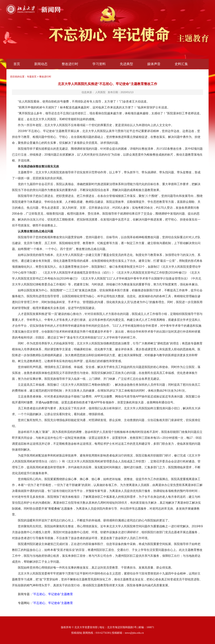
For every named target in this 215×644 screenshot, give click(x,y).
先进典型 (126, 64)
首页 (17, 64)
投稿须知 (76, 633)
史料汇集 (181, 64)
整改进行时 (70, 64)
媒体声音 (154, 64)
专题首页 (32, 77)
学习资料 (99, 64)
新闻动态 (41, 64)
